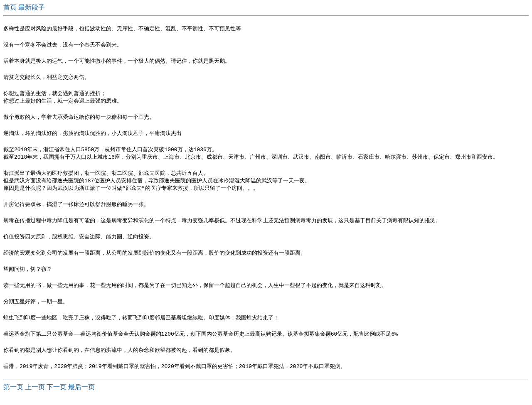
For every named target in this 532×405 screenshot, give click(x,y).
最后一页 (81, 397)
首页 (11, 7)
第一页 (13, 397)
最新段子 (32, 7)
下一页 (57, 397)
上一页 (35, 397)
